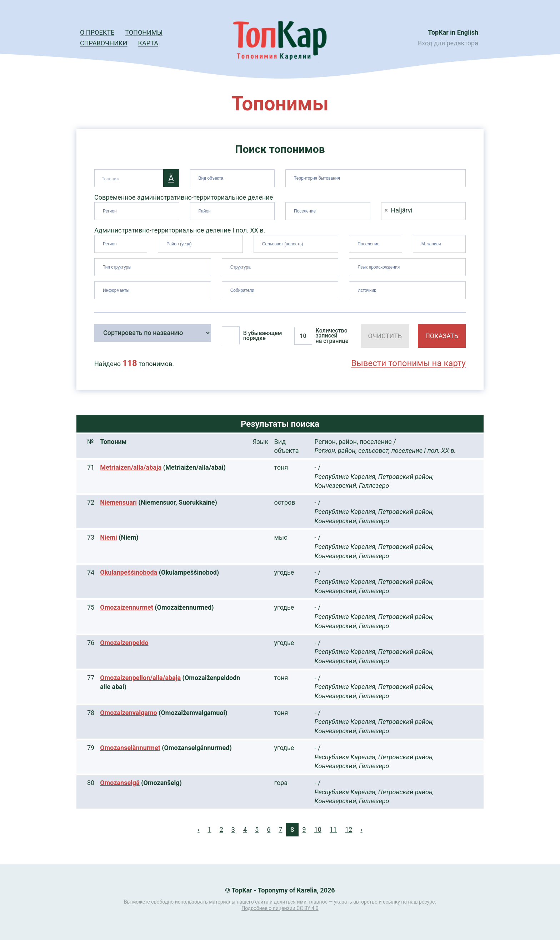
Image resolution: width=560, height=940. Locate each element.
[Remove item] (386, 210)
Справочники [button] (104, 43)
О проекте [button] (97, 32)
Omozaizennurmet (127, 607)
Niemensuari (118, 502)
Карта (148, 43)
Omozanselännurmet (130, 748)
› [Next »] (361, 829)
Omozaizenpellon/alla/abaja (140, 678)
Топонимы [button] (144, 32)
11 (333, 829)
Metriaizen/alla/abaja (131, 467)
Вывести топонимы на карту (408, 363)
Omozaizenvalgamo (128, 713)
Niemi (109, 537)
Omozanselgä (120, 783)
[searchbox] (233, 177)
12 (349, 829)
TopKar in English (453, 32)
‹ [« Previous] (198, 829)
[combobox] (232, 178)
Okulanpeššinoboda (129, 572)
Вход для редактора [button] (448, 43)
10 (318, 829)
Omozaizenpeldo (124, 643)
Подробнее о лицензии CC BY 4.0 (280, 908)
